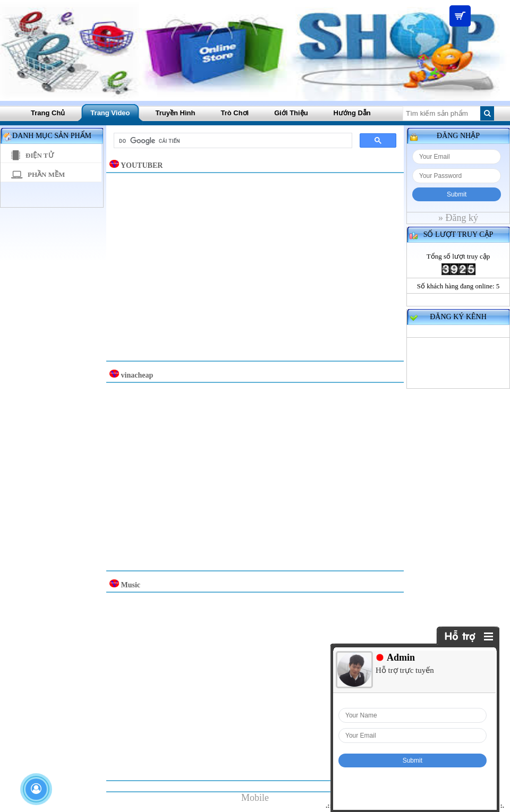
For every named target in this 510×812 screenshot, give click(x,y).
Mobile (255, 798)
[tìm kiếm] (232, 141)
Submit (457, 194)
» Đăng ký (458, 218)
